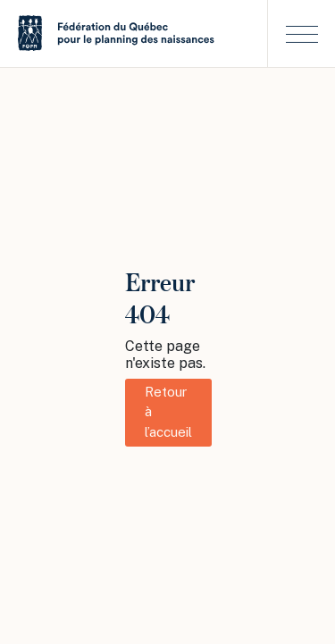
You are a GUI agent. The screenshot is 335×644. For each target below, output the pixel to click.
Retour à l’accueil (168, 412)
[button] (301, 33)
